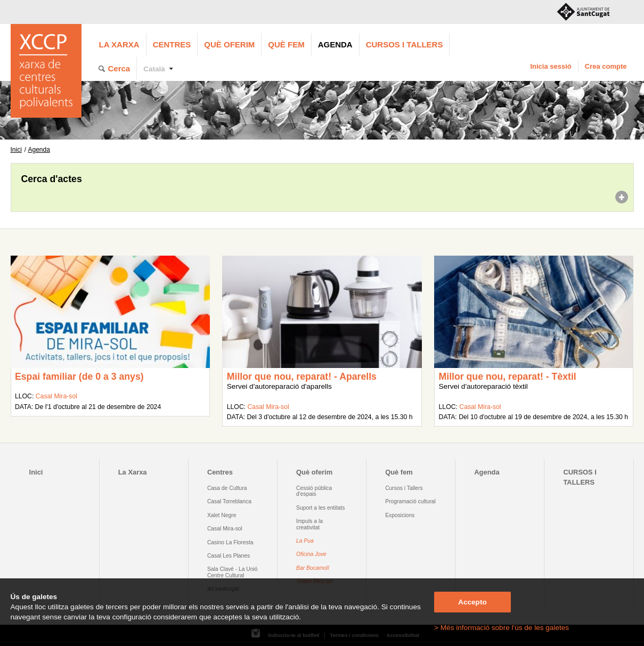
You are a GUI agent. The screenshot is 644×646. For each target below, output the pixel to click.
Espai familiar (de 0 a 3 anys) (79, 377)
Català (154, 69)
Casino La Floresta (230, 542)
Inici (16, 150)
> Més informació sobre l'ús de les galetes (502, 628)
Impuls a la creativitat (309, 524)
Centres (172, 44)
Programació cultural (410, 501)
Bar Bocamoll (312, 568)
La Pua (305, 541)
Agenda (335, 44)
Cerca (119, 68)
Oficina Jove (311, 554)
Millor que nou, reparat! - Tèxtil (508, 377)
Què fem (286, 44)
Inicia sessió (551, 66)
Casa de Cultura (227, 488)
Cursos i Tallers (404, 488)
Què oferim (229, 44)
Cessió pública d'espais (314, 491)
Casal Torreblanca (229, 501)
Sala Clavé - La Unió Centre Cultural (233, 572)
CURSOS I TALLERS (405, 44)
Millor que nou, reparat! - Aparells (302, 377)
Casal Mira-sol (56, 396)
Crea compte (606, 66)
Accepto (472, 602)
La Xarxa (119, 44)
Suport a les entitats (320, 508)
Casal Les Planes (229, 556)
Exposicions (400, 515)
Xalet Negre (222, 515)
